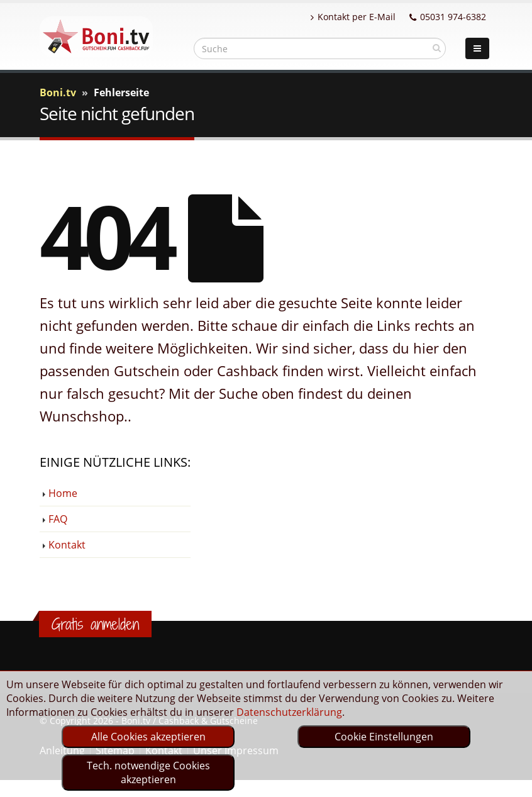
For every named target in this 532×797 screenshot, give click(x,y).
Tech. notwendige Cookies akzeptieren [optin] (148, 772)
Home (63, 493)
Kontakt (67, 545)
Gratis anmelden (95, 624)
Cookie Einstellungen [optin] (384, 737)
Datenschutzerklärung (289, 712)
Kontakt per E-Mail (353, 17)
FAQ (58, 519)
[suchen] (437, 48)
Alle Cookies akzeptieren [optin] (148, 737)
